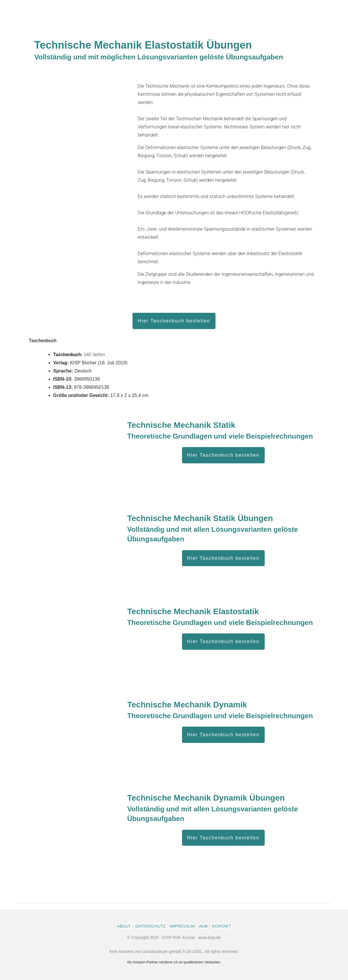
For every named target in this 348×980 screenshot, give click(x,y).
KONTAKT (221, 926)
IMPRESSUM (182, 926)
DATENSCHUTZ (150, 926)
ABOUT (124, 926)
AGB (203, 926)
